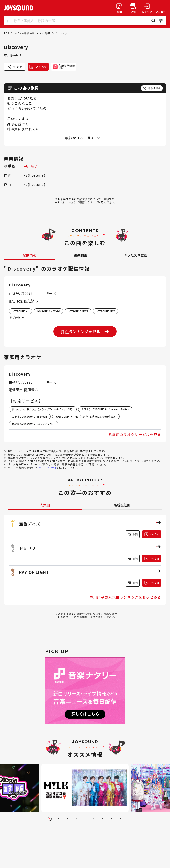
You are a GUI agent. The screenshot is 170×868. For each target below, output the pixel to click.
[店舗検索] (133, 8)
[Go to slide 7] (103, 819)
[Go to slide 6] (94, 819)
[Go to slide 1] (50, 819)
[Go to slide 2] (59, 819)
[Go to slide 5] (85, 819)
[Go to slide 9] (120, 819)
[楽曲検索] (120, 8)
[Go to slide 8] (111, 819)
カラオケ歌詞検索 (24, 33)
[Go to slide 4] (76, 819)
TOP (6, 33)
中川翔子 (45, 33)
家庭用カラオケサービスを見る (135, 434)
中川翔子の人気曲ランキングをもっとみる (125, 597)
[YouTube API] (47, 467)
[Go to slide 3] (67, 819)
